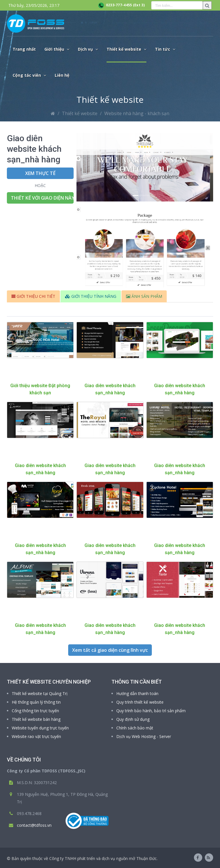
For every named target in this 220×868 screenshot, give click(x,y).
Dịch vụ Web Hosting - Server (144, 736)
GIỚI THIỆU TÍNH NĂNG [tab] (91, 296)
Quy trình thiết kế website (140, 702)
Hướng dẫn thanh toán (137, 693)
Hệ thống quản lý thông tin (36, 702)
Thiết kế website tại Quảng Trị (40, 693)
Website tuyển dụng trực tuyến (40, 728)
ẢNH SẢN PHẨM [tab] (144, 296)
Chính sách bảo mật (135, 728)
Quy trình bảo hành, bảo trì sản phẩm (151, 711)
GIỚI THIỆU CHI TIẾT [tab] (33, 296)
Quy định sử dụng (133, 719)
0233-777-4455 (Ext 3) (121, 5)
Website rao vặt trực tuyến (36, 736)
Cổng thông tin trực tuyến (35, 711)
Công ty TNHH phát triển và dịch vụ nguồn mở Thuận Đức (103, 858)
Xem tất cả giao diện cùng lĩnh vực (110, 650)
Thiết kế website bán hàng (36, 719)
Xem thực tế (40, 173)
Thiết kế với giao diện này (42, 198)
